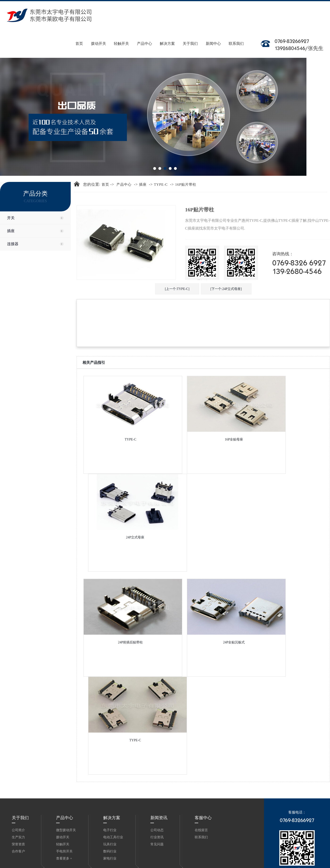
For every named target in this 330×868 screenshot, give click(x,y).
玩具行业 (110, 844)
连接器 (13, 244)
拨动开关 (100, 38)
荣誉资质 (18, 844)
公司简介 (18, 830)
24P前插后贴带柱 (131, 642)
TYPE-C (161, 185)
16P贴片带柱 (186, 185)
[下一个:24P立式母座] (226, 289)
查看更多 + (64, 858)
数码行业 (110, 851)
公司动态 (157, 830)
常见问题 (157, 844)
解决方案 (168, 38)
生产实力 (18, 837)
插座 (11, 231)
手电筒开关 (64, 851)
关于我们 (191, 38)
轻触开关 (123, 38)
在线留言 (201, 830)
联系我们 (236, 38)
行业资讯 (157, 837)
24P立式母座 (135, 537)
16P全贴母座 (234, 439)
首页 (81, 38)
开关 (11, 218)
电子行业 (110, 830)
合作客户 (18, 851)
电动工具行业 (113, 837)
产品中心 (145, 38)
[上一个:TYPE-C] (177, 289)
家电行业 (110, 858)
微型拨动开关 (66, 830)
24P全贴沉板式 (234, 642)
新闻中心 (214, 38)
